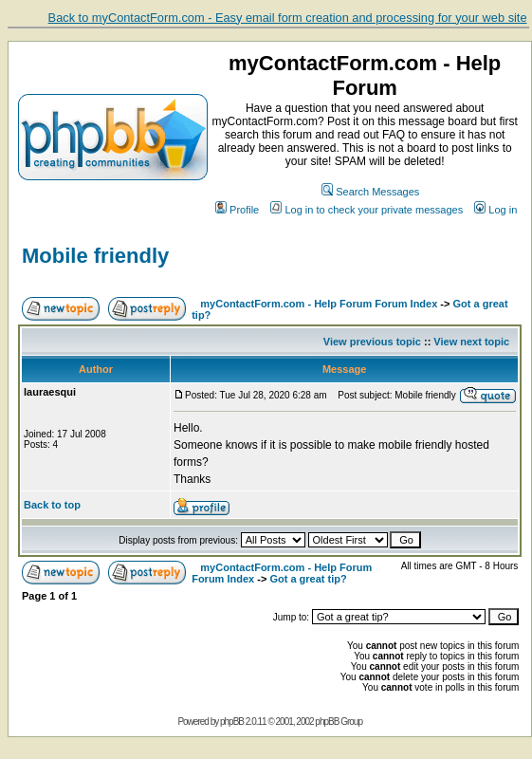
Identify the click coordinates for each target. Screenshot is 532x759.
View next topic (471, 342)
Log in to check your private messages (367, 210)
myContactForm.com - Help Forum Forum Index (319, 304)
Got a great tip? (308, 579)
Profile (237, 210)
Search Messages (370, 192)
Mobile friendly (95, 256)
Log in (495, 210)
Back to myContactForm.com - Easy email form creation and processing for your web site (288, 18)
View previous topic (372, 342)
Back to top (52, 505)
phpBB (232, 722)
